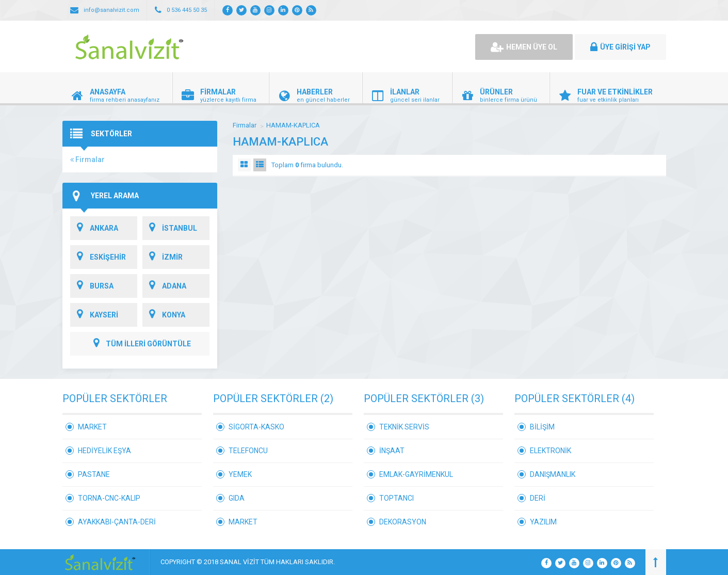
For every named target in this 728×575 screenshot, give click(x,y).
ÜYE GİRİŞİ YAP (620, 47)
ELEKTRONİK (551, 451)
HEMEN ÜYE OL (524, 47)
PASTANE (94, 474)
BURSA (92, 286)
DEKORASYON (403, 522)
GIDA (237, 498)
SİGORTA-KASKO (256, 427)
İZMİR (163, 257)
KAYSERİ (94, 315)
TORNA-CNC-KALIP (109, 498)
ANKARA (94, 228)
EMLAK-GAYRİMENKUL (416, 474)
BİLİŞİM (542, 427)
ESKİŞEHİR (98, 257)
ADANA (164, 286)
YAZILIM (543, 522)
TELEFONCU (248, 451)
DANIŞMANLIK (553, 474)
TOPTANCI (397, 498)
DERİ (538, 498)
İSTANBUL (170, 228)
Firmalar (87, 159)
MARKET (92, 427)
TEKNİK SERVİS (404, 427)
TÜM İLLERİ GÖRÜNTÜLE (140, 344)
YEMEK (240, 474)
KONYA (164, 315)
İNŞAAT (392, 451)
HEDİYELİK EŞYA (104, 451)
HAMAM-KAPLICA (293, 125)
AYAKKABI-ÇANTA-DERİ (117, 522)
